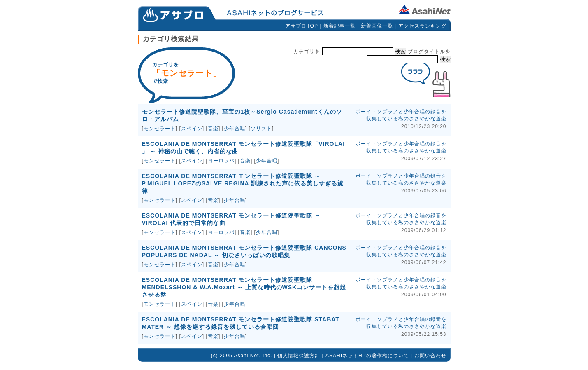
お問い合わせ (430, 356)
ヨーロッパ (221, 161)
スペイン (192, 129)
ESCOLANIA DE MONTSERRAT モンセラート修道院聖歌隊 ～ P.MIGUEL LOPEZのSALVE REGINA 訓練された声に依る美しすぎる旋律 (243, 183)
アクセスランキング (422, 26)
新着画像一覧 (377, 26)
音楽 (213, 129)
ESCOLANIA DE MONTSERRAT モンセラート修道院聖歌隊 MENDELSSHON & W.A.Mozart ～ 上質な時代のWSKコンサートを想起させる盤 (244, 287)
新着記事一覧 (339, 26)
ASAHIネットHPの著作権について (367, 356)
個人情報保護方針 (299, 356)
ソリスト (261, 129)
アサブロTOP (301, 26)
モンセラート (160, 129)
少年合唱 (235, 129)
